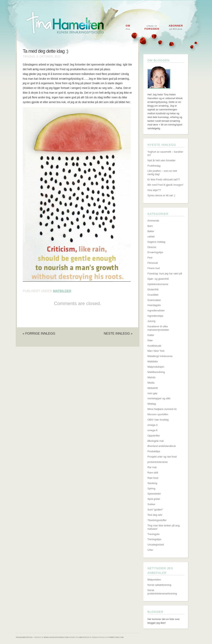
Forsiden (152, 27)
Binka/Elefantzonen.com (56, 637)
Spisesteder (154, 494)
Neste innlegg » (118, 333)
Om (128, 27)
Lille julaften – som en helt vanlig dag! (162, 173)
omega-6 (152, 430)
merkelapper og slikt (159, 398)
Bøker (151, 231)
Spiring (151, 489)
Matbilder (62, 291)
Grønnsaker (154, 300)
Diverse (152, 247)
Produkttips (154, 451)
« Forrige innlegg (39, 333)
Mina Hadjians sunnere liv (162, 409)
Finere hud (154, 268)
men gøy (152, 393)
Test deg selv (155, 515)
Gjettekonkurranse (158, 284)
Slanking (152, 483)
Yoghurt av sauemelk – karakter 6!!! (165, 153)
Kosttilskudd (154, 346)
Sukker (151, 504)
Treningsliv (154, 534)
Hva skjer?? (154, 190)
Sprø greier (154, 499)
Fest (150, 258)
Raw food (153, 478)
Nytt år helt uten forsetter (161, 160)
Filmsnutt (153, 263)
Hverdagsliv (154, 305)
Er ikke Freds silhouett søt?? (164, 179)
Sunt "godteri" (155, 510)
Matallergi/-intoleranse (160, 356)
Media (151, 383)
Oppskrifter (154, 436)
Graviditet (153, 295)
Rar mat (152, 467)
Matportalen (154, 580)
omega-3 (152, 425)
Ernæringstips (155, 252)
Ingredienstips (155, 316)
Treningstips (154, 539)
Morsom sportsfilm (158, 414)
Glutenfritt (153, 289)
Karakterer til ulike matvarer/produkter (158, 328)
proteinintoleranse (158, 462)
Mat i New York (156, 351)
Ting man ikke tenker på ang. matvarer (164, 527)
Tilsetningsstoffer (157, 520)
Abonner (176, 27)
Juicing (151, 321)
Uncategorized (156, 545)
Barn (150, 226)
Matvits (151, 377)
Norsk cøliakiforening (159, 585)
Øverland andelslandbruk (162, 446)
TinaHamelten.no (24, 637)
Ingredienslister (156, 310)
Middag (152, 404)
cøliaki (151, 237)
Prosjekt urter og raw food (162, 457)
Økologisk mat (155, 441)
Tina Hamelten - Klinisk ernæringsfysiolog (109, 26)
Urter (150, 550)
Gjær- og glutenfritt (158, 279)
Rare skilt (153, 473)
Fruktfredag (154, 166)
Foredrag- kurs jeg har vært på (165, 274)
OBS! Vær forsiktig (158, 420)
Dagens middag (156, 242)
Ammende (153, 221)
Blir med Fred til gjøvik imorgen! (165, 185)
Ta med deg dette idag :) (45, 51)
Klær (150, 340)
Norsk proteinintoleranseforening (162, 592)
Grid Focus (84, 637)
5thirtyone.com (116, 637)
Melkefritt (153, 388)
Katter (151, 335)
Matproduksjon (156, 367)
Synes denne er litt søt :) (161, 195)
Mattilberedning (156, 372)
